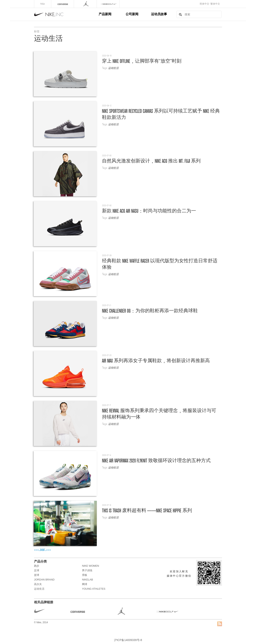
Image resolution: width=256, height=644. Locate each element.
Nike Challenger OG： (150, 311)
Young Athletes (94, 589)
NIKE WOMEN (90, 566)
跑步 (37, 566)
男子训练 (87, 570)
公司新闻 (132, 14)
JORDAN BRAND (44, 580)
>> (49, 550)
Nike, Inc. (66, 14)
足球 (37, 570)
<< (36, 550)
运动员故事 (159, 14)
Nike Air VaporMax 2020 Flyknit (156, 460)
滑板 (85, 575)
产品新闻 (105, 14)
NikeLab (87, 580)
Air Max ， (156, 361)
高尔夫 (38, 584)
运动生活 (113, 68)
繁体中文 (215, 4)
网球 (85, 584)
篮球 (37, 575)
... (39, 550)
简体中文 (204, 4)
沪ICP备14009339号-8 (128, 640)
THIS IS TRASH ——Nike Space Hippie (147, 510)
